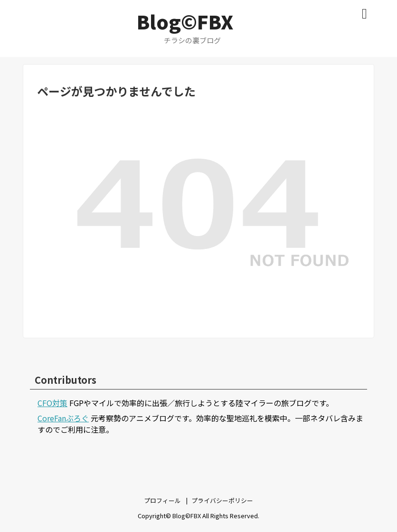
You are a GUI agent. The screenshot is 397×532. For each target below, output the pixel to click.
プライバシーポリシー (222, 500)
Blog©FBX (185, 21)
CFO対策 (52, 403)
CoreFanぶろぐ (63, 418)
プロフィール (162, 500)
